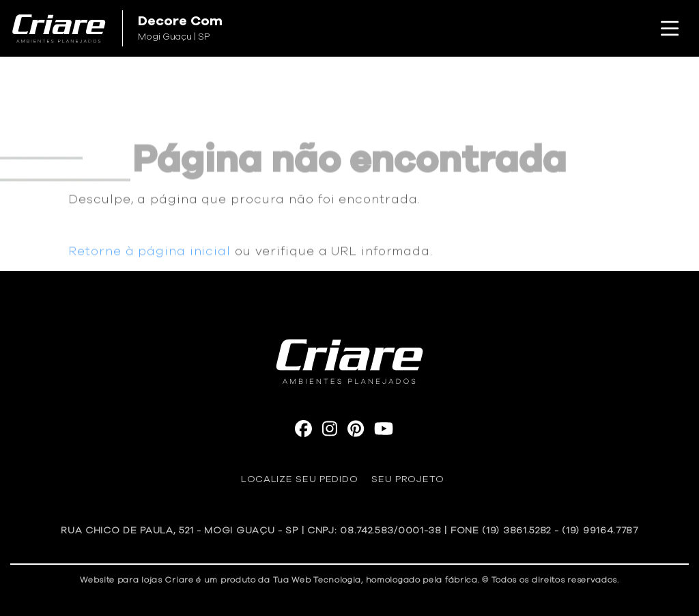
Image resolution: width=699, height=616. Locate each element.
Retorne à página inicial (149, 257)
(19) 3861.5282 (516, 531)
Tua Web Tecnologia (317, 580)
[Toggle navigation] (670, 29)
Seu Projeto (408, 479)
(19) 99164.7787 (600, 531)
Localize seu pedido (299, 479)
